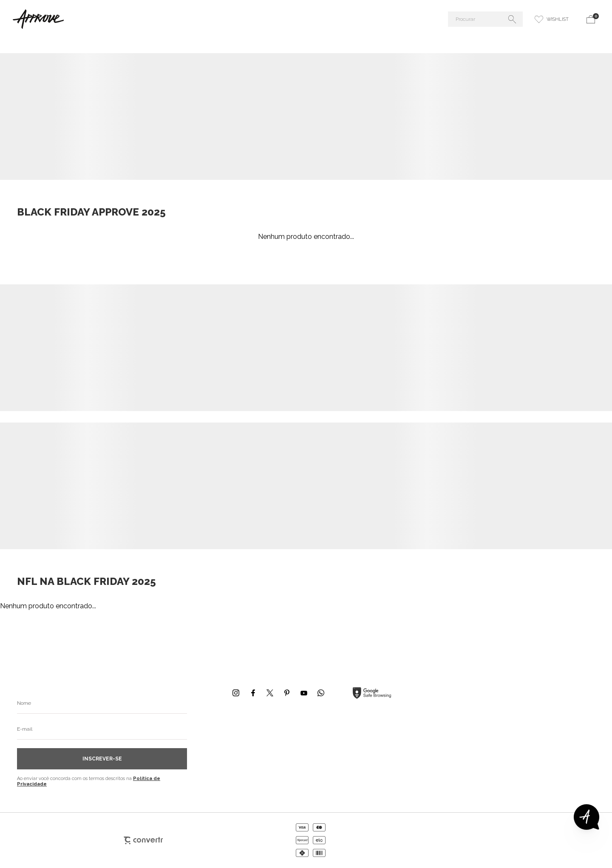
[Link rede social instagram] (236, 693)
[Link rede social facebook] (253, 693)
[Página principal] (108, 19)
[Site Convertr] (143, 840)
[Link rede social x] (270, 693)
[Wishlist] (552, 19)
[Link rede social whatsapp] (321, 693)
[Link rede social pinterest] (287, 693)
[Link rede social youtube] (304, 693)
